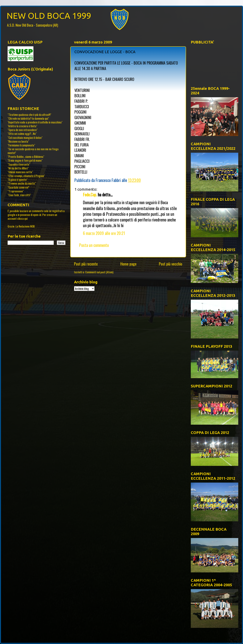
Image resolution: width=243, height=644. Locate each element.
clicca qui (22, 218)
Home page (128, 264)
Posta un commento (94, 245)
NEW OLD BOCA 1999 (49, 16)
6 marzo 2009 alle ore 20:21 (104, 233)
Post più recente (86, 264)
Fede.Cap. (90, 194)
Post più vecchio (171, 264)
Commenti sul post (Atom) (99, 272)
